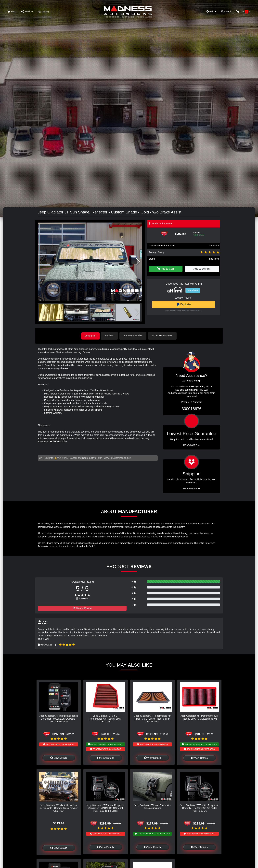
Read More (192, 445)
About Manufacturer (163, 336)
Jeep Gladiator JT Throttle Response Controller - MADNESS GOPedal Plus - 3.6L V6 (199, 808)
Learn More (193, 290)
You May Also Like (134, 336)
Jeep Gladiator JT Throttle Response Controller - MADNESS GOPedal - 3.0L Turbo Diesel (59, 718)
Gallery (44, 12)
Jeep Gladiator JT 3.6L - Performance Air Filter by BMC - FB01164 (106, 718)
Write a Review (82, 608)
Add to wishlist (202, 269)
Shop (12, 12)
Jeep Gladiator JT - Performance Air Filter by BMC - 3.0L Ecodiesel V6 (199, 717)
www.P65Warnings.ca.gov (117, 458)
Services (27, 12)
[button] (138, 262)
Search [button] (226, 12)
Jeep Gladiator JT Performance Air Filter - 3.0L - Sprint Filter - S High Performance (152, 718)
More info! (214, 246)
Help (211, 12)
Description (90, 336)
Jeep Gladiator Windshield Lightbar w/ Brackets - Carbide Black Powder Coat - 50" (59, 808)
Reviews (110, 336)
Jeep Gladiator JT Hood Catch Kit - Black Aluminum (152, 806)
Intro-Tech (214, 259)
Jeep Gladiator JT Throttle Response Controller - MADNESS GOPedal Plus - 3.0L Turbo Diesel (106, 808)
